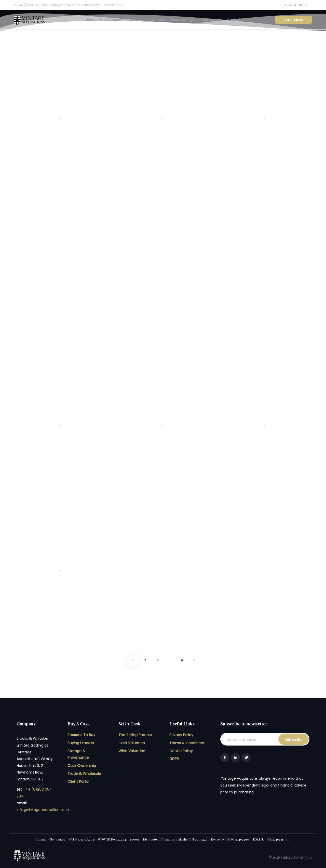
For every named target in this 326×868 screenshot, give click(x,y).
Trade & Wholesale (84, 774)
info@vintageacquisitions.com (44, 810)
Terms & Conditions (187, 743)
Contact (234, 20)
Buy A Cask (135, 20)
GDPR (174, 759)
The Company (111, 20)
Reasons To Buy (81, 735)
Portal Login (294, 20)
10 (183, 660)
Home (90, 20)
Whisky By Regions (185, 20)
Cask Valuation (132, 743)
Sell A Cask (157, 20)
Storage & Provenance (78, 754)
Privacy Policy (181, 735)
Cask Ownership (82, 766)
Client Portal (78, 781)
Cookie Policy (181, 751)
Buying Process (81, 743)
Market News (213, 20)
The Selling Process (135, 735)
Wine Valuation (132, 751)
